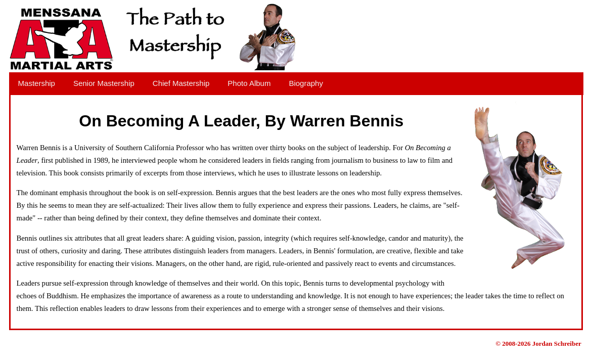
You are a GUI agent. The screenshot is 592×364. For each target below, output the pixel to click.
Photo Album (249, 83)
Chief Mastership (181, 83)
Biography (306, 83)
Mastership (37, 83)
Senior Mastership (104, 83)
